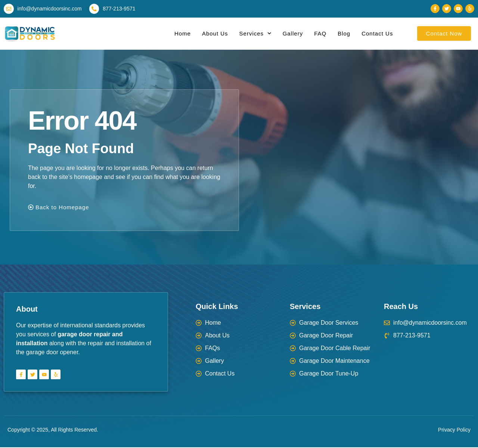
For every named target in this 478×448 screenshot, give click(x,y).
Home (183, 34)
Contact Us (377, 34)
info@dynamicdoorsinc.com (50, 9)
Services (255, 34)
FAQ (320, 34)
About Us (215, 34)
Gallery (293, 34)
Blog (344, 34)
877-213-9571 (120, 9)
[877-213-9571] (95, 9)
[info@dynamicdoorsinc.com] (9, 9)
